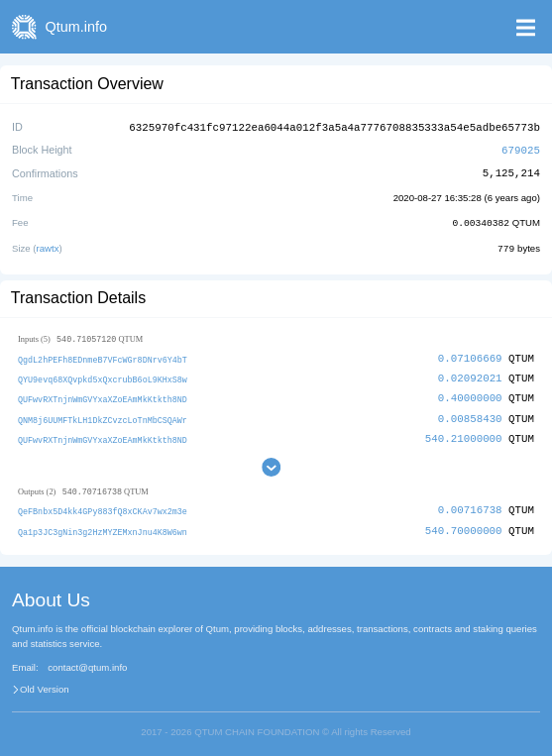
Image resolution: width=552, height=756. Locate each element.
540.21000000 (464, 433)
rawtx (48, 245)
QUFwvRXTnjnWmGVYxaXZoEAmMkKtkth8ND (103, 395)
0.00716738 (470, 505)
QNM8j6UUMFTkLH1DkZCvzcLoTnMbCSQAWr (103, 415)
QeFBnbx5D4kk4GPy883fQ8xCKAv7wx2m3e (103, 506)
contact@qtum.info (87, 662)
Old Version (45, 684)
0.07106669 (470, 355)
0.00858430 (470, 414)
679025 (521, 148)
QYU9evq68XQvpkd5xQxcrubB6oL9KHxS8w (103, 375)
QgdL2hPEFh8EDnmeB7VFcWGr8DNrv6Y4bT (103, 356)
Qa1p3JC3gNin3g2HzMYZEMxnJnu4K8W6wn (103, 526)
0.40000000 (470, 394)
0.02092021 (470, 374)
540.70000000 (464, 525)
